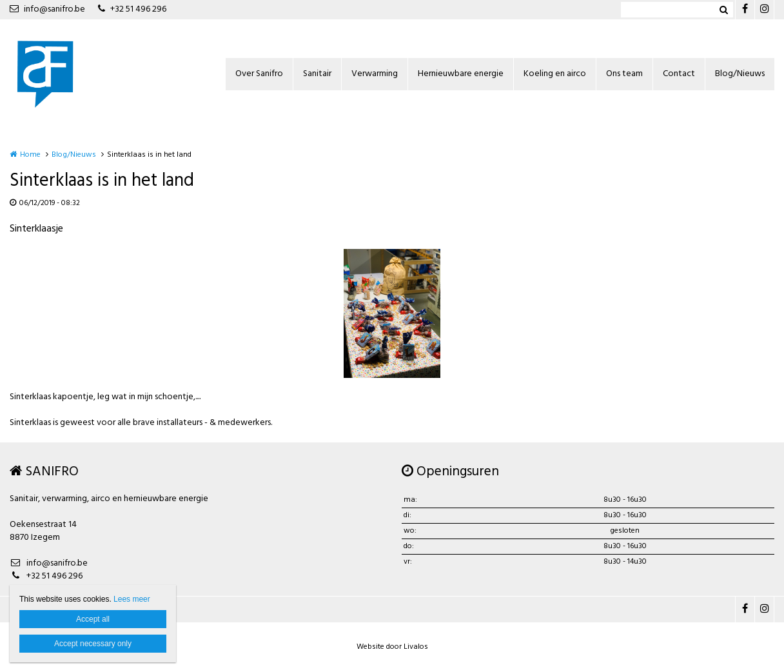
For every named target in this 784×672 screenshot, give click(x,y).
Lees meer (132, 599)
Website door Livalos (392, 647)
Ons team (624, 74)
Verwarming (375, 74)
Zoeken (723, 10)
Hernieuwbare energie (461, 74)
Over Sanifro (259, 74)
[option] (392, 313)
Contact (679, 74)
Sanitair (317, 74)
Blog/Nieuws (740, 74)
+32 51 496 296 (132, 9)
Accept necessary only (93, 644)
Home (30, 155)
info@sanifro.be (47, 9)
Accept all (93, 619)
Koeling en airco (555, 74)
